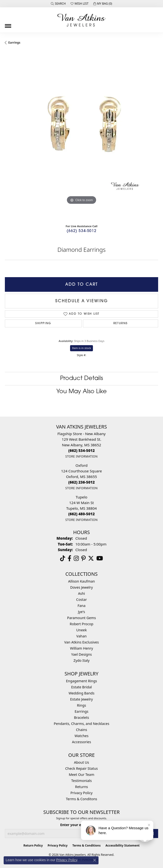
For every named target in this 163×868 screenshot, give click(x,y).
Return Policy (33, 845)
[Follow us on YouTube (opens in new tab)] (100, 558)
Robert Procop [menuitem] (81, 624)
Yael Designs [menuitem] (82, 654)
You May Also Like (82, 392)
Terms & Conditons (81, 799)
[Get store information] (81, 456)
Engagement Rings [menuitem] (81, 681)
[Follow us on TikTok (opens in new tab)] (63, 558)
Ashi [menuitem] (82, 593)
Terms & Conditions (87, 845)
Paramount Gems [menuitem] (81, 618)
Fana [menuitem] (82, 606)
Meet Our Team (82, 775)
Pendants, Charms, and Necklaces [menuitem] (81, 724)
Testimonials (81, 781)
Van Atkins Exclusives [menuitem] (81, 642)
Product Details (81, 379)
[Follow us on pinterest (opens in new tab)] (83, 558)
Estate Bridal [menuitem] (82, 687)
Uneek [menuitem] (81, 630)
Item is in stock (81, 348)
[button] (58, 4)
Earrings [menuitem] (81, 711)
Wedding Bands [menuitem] (81, 693)
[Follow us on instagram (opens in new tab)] (76, 558)
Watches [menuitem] (81, 736)
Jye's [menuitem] (82, 612)
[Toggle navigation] (8, 24)
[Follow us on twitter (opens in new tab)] (91, 558)
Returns (121, 323)
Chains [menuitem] (81, 730)
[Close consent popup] (95, 860)
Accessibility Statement (122, 845)
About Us (81, 762)
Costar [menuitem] (81, 600)
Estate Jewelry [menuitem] (81, 699)
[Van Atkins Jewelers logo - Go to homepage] (81, 20)
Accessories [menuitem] (81, 742)
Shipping (43, 323)
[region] (81, 136)
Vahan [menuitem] (81, 636)
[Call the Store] (82, 450)
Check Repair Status (81, 768)
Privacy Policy (82, 793)
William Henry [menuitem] (81, 648)
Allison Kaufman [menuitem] (81, 581)
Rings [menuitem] (81, 705)
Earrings (14, 43)
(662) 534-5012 (81, 231)
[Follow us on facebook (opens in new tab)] (69, 558)
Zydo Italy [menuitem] (81, 660)
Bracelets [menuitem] (81, 717)
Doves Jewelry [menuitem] (81, 587)
